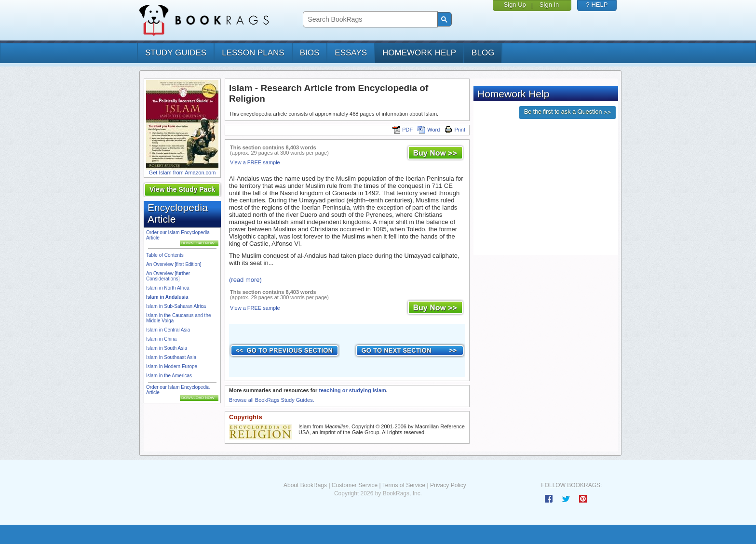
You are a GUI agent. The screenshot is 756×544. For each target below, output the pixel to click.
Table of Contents (165, 255)
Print (455, 130)
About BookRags (305, 485)
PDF (403, 130)
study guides (176, 53)
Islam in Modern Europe (172, 366)
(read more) (245, 280)
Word (429, 130)
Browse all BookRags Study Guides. (272, 400)
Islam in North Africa (168, 288)
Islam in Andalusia (167, 297)
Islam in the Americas (169, 376)
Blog (483, 53)
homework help (419, 53)
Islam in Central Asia (168, 330)
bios (310, 53)
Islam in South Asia (167, 348)
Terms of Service (404, 485)
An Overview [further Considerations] (168, 276)
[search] (369, 20)
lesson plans (253, 53)
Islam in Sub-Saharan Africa (176, 306)
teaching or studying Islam (352, 390)
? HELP (597, 5)
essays (351, 53)
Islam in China (161, 339)
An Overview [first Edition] (174, 264)
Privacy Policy (448, 485)
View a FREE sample (255, 162)
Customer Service (355, 485)
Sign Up (515, 5)
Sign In (549, 5)
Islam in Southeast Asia (171, 357)
